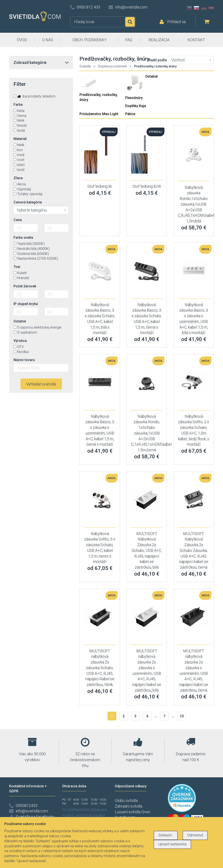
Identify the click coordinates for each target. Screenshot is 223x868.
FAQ (129, 40)
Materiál (20, 139)
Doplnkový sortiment (112, 66)
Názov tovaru (24, 360)
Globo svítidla (126, 801)
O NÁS (48, 40)
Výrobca (20, 341)
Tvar (17, 267)
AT (211, 8)
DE (204, 8)
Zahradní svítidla (128, 806)
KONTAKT (196, 40)
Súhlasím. (166, 835)
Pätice (130, 114)
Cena (18, 220)
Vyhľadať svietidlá (41, 384)
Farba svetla (23, 238)
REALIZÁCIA (159, 40)
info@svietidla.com (131, 7)
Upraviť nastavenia (172, 844)
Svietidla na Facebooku (35, 817)
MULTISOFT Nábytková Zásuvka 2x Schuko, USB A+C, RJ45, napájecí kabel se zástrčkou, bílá (147, 550)
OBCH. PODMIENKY (90, 40)
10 (182, 716)
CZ (189, 8)
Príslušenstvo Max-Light (99, 114)
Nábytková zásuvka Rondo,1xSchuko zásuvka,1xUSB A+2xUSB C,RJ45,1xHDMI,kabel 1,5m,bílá (196, 204)
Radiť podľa (158, 60)
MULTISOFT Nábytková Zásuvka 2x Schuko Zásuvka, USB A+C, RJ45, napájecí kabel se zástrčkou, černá (194, 550)
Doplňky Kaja (136, 106)
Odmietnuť (195, 835)
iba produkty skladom (35, 96)
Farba (18, 105)
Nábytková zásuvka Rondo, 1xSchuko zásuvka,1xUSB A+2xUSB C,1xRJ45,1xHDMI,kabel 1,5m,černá (151, 433)
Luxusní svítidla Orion (133, 812)
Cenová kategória (28, 202)
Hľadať (130, 22)
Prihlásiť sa (177, 22)
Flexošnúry (134, 98)
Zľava (18, 178)
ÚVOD (22, 40)
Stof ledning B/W (147, 186)
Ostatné (151, 76)
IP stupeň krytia (26, 304)
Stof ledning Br (100, 186)
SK (196, 8)
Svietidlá (85, 66)
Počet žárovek (25, 286)
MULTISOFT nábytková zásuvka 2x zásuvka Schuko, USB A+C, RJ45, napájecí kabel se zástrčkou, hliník (100, 668)
